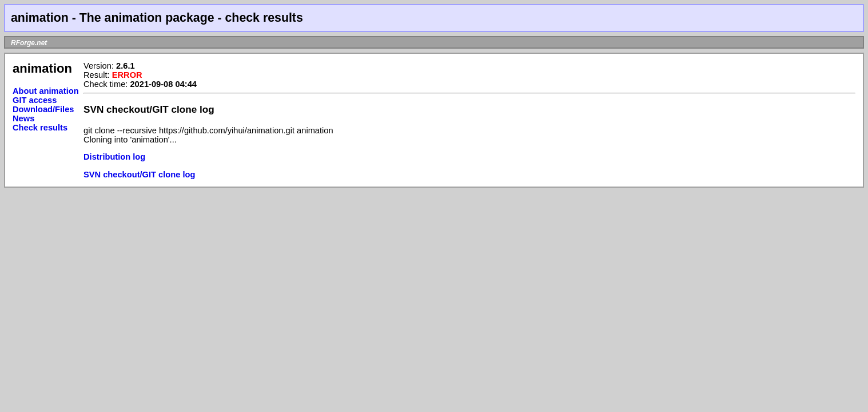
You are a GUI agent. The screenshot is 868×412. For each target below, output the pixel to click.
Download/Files (43, 109)
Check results (40, 128)
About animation (46, 91)
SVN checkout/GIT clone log (139, 175)
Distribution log (114, 157)
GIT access (35, 100)
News (23, 118)
